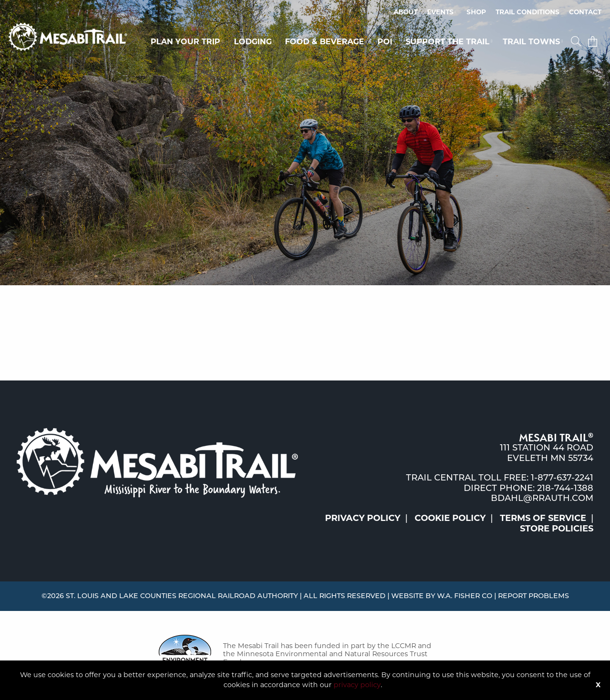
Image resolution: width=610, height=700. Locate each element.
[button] (577, 41)
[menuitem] (406, 12)
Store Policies (557, 529)
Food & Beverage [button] (325, 41)
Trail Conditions (528, 12)
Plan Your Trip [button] (185, 41)
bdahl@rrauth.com (542, 498)
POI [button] (385, 41)
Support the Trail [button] (447, 41)
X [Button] (598, 685)
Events (440, 12)
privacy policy (357, 685)
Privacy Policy (363, 518)
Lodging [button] (253, 41)
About (406, 12)
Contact (585, 12)
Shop (476, 12)
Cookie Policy (450, 518)
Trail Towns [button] (531, 41)
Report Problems (534, 596)
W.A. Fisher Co (465, 596)
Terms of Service (543, 518)
